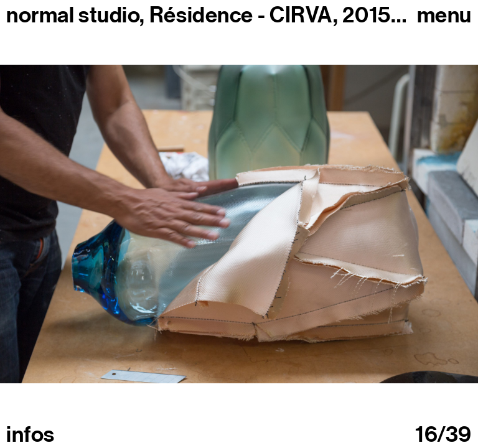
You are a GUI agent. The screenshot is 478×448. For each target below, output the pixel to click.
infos (30, 434)
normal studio (73, 15)
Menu (444, 15)
